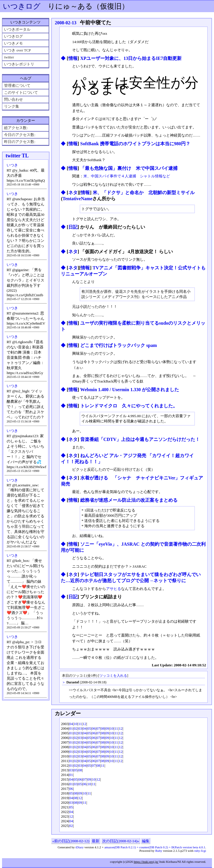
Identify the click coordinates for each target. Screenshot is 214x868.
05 (89, 728)
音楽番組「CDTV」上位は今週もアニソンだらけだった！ (140, 439)
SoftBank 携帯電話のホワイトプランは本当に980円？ (135, 144)
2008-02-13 (66, 23)
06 (94, 728)
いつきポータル (17, 29)
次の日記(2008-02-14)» (121, 841)
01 (71, 728)
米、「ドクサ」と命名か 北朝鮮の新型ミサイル (144, 193)
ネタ (73, 193)
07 (98, 728)
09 (107, 728)
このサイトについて (21, 92)
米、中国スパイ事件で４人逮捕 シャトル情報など (127, 176)
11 (80, 724)
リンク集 (12, 106)
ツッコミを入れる (113, 676)
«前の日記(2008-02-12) (71, 841)
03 (80, 728)
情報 (73, 58)
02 (76, 728)
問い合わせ (13, 99)
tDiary (80, 847)
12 (84, 724)
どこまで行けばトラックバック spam (118, 345)
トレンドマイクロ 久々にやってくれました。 (129, 406)
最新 (96, 841)
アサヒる (114, 589)
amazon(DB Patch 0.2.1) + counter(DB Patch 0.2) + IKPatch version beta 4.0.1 (155, 847)
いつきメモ (13, 43)
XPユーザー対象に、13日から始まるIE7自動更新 (131, 58)
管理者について (17, 85)
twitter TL (17, 156)
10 (76, 724)
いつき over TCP (17, 50)
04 (71, 724)
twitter (9, 57)
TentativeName (77, 199)
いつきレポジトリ (19, 64)
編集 (146, 841)
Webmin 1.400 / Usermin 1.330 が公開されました (130, 390)
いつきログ (22, 6)
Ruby (159, 851)
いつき (12, 165)
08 (103, 728)
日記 (73, 227)
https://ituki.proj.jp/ (146, 862)
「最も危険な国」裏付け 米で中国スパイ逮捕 (129, 168)
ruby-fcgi (200, 851)
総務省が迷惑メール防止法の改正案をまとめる (129, 500)
